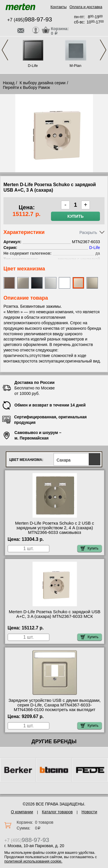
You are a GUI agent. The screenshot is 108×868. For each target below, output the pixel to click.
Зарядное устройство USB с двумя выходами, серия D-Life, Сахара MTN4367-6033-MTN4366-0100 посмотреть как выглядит (54, 705)
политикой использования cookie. (33, 861)
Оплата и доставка (86, 7)
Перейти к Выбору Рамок (26, 87)
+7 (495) (30, 20)
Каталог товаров (57, 812)
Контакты (58, 7)
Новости (89, 812)
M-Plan (75, 66)
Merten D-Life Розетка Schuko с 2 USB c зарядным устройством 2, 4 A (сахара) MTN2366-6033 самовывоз (54, 528)
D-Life (33, 66)
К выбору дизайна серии (43, 83)
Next (103, 50)
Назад (9, 83)
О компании (22, 812)
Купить (75, 216)
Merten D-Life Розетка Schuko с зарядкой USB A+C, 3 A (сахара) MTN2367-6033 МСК (55, 614)
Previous (5, 50)
